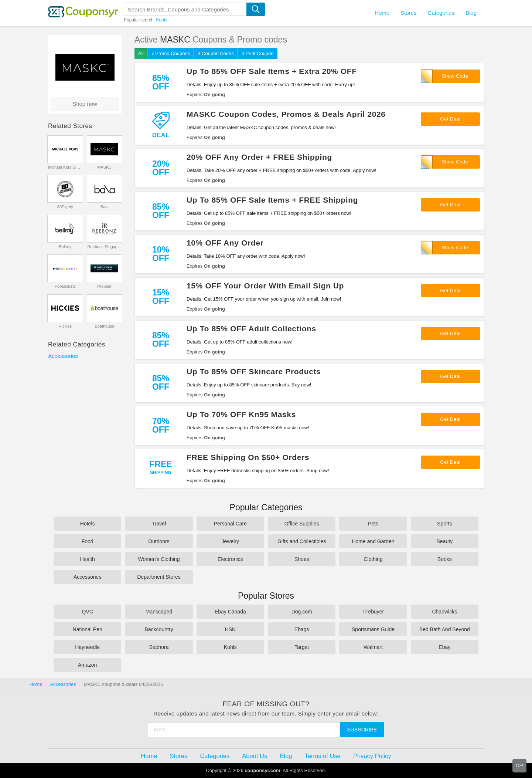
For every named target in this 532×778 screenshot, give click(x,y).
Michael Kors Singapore (65, 167)
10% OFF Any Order (225, 243)
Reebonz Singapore (104, 247)
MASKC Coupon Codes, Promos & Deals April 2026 (286, 114)
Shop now (85, 104)
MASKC (104, 167)
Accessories (63, 356)
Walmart (373, 647)
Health (87, 559)
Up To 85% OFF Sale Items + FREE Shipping (272, 200)
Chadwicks (444, 612)
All (141, 53)
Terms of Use (323, 756)
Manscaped (159, 612)
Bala (105, 207)
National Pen (88, 629)
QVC (87, 612)
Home (36, 684)
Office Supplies (302, 524)
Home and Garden (373, 541)
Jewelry (230, 541)
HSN (231, 629)
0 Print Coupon (258, 53)
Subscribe (362, 730)
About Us (255, 756)
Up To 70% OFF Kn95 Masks (241, 414)
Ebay (444, 647)
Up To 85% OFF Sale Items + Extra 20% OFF (272, 71)
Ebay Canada (230, 612)
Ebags (302, 629)
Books (445, 559)
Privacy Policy (372, 756)
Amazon (87, 665)
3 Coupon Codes (216, 53)
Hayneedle (87, 647)
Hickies (65, 326)
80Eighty (65, 207)
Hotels (88, 524)
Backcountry (159, 629)
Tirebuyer (373, 612)
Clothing (373, 559)
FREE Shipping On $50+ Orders (248, 457)
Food (88, 541)
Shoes (302, 559)
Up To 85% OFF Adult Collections (251, 329)
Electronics (230, 559)
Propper (104, 286)
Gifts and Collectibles (302, 541)
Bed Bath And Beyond (445, 629)
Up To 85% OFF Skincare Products (254, 371)
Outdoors (159, 541)
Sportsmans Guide (373, 629)
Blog (471, 13)
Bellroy (65, 247)
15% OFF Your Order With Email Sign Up (265, 286)
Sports (444, 524)
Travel (159, 524)
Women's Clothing (159, 559)
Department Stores (159, 577)
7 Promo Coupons (170, 53)
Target (302, 647)
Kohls (161, 20)
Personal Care (231, 524)
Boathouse (104, 326)
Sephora (159, 647)
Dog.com (302, 612)
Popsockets (65, 286)
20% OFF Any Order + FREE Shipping (259, 157)
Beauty (445, 541)
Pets (373, 524)
